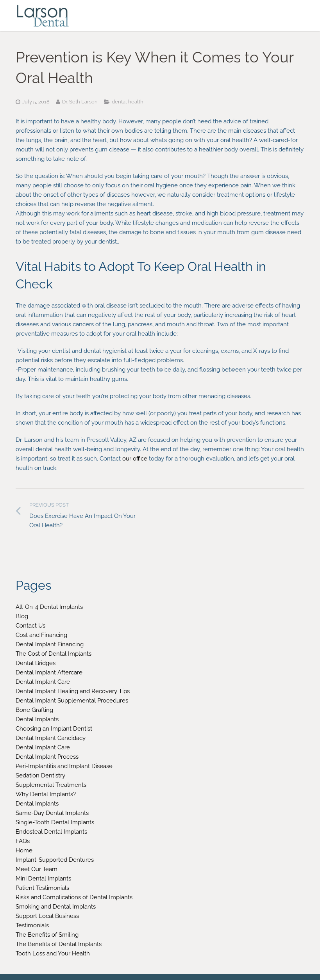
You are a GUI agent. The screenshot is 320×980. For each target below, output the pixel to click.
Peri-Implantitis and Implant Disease (64, 766)
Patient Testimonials (42, 888)
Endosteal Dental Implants (51, 832)
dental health (128, 102)
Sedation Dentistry (40, 775)
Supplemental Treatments (51, 785)
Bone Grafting (34, 710)
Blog (22, 616)
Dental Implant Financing (50, 644)
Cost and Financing (41, 635)
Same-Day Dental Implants (52, 813)
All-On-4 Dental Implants (49, 607)
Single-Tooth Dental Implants (55, 822)
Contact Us (30, 626)
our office (135, 459)
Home (24, 850)
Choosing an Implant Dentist (54, 729)
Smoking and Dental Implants (56, 907)
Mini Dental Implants (43, 879)
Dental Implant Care (43, 682)
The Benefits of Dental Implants (59, 944)
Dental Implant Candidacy (51, 738)
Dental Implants (37, 719)
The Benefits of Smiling (47, 935)
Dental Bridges (36, 663)
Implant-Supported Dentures (55, 860)
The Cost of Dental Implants (54, 654)
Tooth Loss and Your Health (53, 953)
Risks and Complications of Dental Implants (74, 897)
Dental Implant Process (47, 757)
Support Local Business (47, 916)
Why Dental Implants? (46, 794)
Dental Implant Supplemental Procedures (72, 701)
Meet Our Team (37, 869)
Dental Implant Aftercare (49, 672)
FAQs (23, 841)
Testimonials (32, 925)
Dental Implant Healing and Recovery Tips (73, 691)
